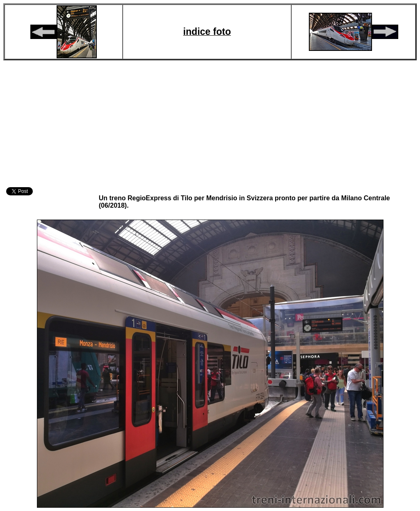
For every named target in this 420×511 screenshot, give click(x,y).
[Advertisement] (210, 122)
